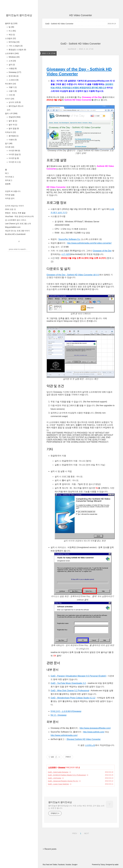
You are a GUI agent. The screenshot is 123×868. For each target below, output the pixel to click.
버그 (12, 31)
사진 (12, 95)
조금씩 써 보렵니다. (13, 191)
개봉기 (12, 87)
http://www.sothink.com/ (94, 732)
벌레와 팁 (11, 23)
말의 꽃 (13, 121)
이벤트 (12, 140)
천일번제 (14, 117)
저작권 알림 (10, 195)
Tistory (103, 865)
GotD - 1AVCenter (55, 778)
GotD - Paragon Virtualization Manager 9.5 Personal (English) (78, 676)
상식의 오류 (14, 102)
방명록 (8, 184)
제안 (12, 35)
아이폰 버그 (14, 162)
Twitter (55, 865)
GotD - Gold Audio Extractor (58, 772)
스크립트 (10, 38)
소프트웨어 (12, 53)
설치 (12, 65)
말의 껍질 (14, 128)
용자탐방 (13, 136)
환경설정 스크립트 (17, 50)
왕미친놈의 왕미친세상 (19, 15)
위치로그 (9, 180)
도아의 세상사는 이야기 (15, 206)
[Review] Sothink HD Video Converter (84, 739)
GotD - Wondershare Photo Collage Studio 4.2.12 (73, 698)
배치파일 (14, 42)
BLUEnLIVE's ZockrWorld (15, 234)
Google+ (75, 865)
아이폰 (10, 147)
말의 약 (13, 125)
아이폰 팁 (14, 158)
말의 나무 (11, 113)
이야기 (10, 99)
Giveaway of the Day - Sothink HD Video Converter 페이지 (73, 275)
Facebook (61, 865)
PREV (74, 833)
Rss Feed (46, 865)
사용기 (12, 91)
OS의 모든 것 (10, 209)
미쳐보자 (10, 132)
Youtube (68, 865)
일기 (9, 143)
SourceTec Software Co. (69, 239)
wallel (117, 865)
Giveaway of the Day (102, 251)
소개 (12, 61)
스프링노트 (90, 745)
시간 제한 (66, 254)
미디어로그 (10, 177)
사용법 (12, 68)
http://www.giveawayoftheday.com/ (95, 728)
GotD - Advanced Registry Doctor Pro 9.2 (63, 781)
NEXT (86, 833)
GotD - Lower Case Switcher (58, 784)
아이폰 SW (14, 151)
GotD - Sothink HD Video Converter (59, 24)
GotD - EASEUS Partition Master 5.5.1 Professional (67, 775)
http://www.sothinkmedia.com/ (64, 735)
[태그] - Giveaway (59, 715)
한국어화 (13, 76)
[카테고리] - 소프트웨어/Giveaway (66, 711)
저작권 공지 (10, 198)
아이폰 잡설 (14, 154)
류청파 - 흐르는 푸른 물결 (15, 213)
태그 (7, 173)
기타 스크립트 (15, 46)
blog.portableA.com (13, 227)
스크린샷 (13, 80)
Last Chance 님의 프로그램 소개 (18, 224)
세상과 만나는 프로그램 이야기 (17, 231)
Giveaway (15, 72)
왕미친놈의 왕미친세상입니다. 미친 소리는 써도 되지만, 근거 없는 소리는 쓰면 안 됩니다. (76, 807)
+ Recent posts (50, 849)
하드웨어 (10, 84)
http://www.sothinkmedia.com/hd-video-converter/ (89, 243)
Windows (14, 57)
